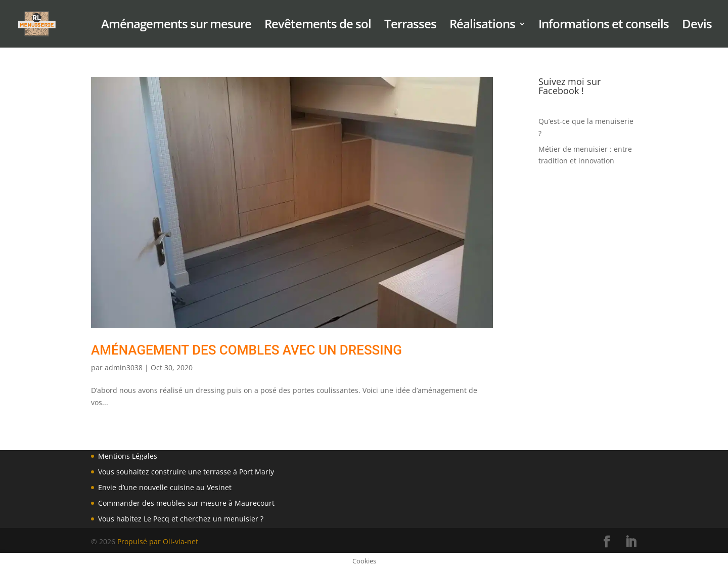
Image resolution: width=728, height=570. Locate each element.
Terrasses (410, 26)
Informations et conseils (604, 26)
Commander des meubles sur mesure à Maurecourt (186, 503)
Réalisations (482, 26)
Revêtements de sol (318, 26)
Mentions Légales (128, 456)
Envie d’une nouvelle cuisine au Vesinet (165, 487)
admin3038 (124, 367)
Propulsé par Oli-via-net (158, 541)
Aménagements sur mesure (176, 26)
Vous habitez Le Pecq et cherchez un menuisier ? (181, 519)
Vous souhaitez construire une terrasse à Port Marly (186, 472)
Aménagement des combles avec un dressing (246, 350)
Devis (697, 26)
